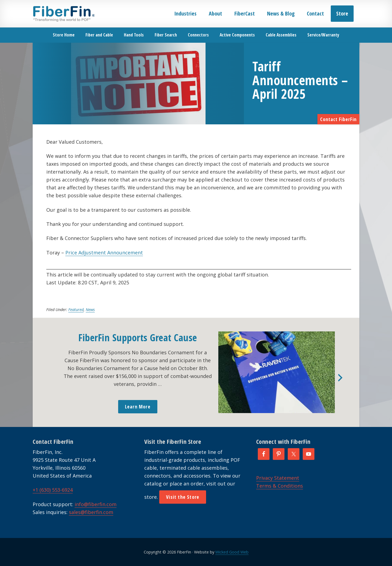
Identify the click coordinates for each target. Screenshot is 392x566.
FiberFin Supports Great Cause (138, 338)
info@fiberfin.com (96, 504)
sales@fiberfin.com (91, 512)
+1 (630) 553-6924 (53, 490)
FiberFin (64, 14)
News (90, 310)
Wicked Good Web (232, 552)
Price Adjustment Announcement (104, 253)
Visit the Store (183, 497)
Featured (76, 310)
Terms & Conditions (280, 486)
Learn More (138, 407)
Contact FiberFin (338, 119)
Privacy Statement (278, 478)
